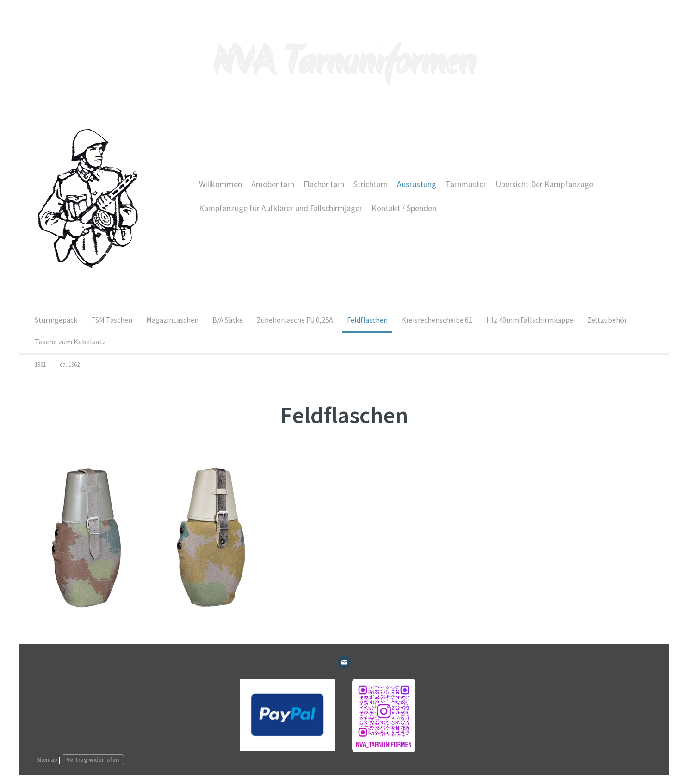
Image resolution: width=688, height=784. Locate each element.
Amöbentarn (273, 184)
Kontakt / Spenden (404, 208)
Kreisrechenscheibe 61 (437, 320)
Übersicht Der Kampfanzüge (544, 184)
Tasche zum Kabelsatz (70, 342)
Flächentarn (324, 184)
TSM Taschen (112, 320)
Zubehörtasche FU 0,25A (295, 320)
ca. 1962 (70, 364)
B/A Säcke (228, 320)
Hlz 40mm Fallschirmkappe (530, 320)
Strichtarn (371, 184)
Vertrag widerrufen (93, 759)
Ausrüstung (417, 184)
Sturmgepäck (56, 320)
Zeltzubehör (607, 320)
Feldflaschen (367, 320)
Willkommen (220, 184)
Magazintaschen (172, 320)
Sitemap (47, 759)
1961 (40, 364)
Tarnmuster (466, 184)
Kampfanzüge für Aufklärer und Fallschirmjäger (281, 208)
